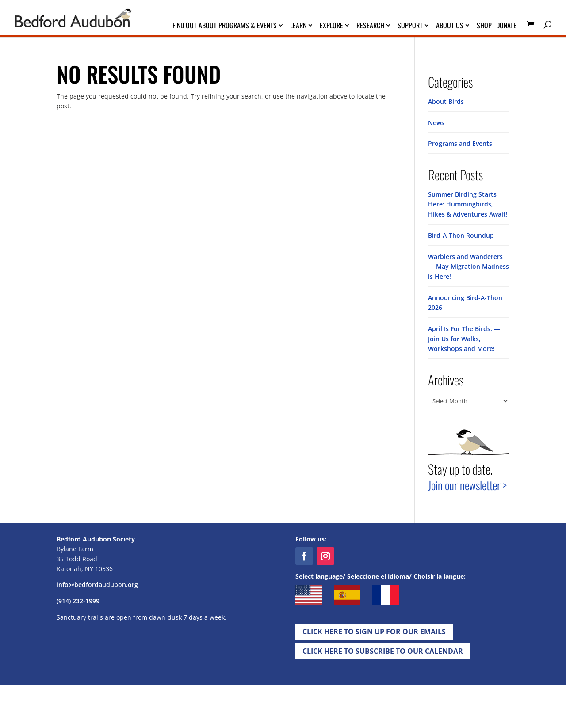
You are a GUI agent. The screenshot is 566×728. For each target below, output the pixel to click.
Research (370, 26)
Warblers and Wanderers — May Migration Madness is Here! (468, 265)
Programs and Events (460, 143)
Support (410, 26)
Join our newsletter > (467, 483)
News (436, 122)
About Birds (446, 101)
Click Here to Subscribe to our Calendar (383, 649)
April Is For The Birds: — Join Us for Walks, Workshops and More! (464, 337)
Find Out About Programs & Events (225, 26)
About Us (450, 26)
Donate (506, 26)
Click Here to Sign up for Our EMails (374, 629)
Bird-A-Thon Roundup (461, 234)
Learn (298, 26)
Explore (331, 26)
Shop (484, 26)
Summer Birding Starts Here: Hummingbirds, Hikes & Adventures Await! (468, 204)
